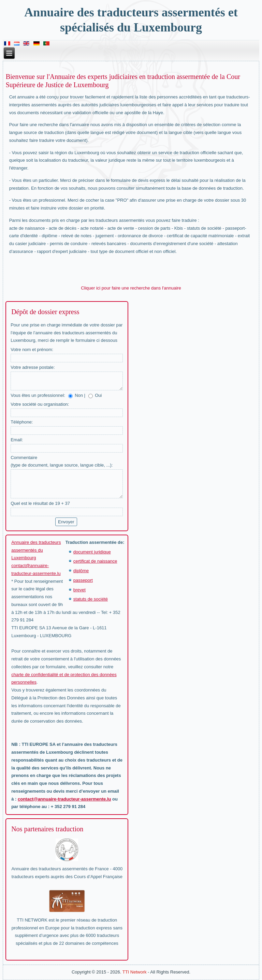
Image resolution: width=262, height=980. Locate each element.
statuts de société (91, 599)
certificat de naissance (95, 561)
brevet (79, 590)
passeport (83, 580)
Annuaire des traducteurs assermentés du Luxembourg (36, 550)
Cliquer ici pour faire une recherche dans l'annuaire (131, 288)
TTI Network (135, 972)
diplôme (81, 571)
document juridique (92, 552)
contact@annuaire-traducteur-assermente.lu (64, 799)
